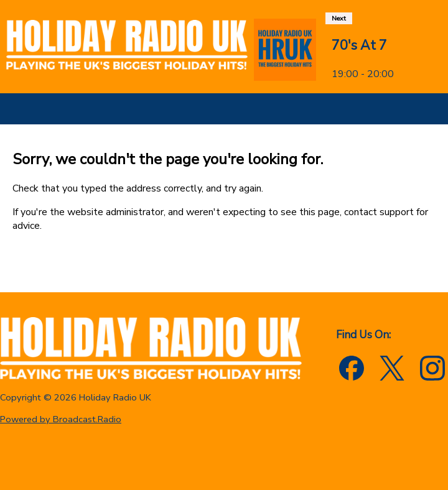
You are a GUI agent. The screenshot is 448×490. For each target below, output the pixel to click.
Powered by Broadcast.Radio (61, 419)
